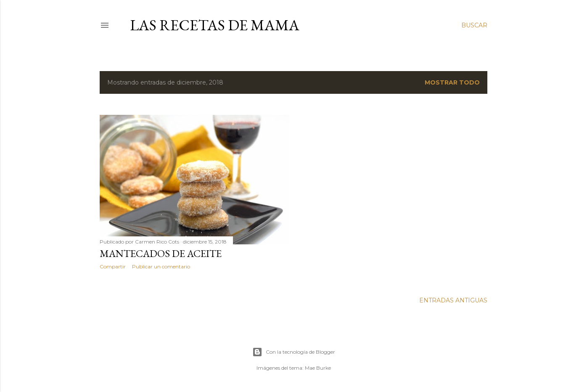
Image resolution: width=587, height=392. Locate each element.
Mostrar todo (452, 82)
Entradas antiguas (453, 300)
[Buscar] (474, 25)
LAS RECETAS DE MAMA (215, 25)
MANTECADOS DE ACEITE (161, 253)
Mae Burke (318, 368)
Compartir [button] (113, 266)
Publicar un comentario (161, 266)
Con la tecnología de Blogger (294, 352)
